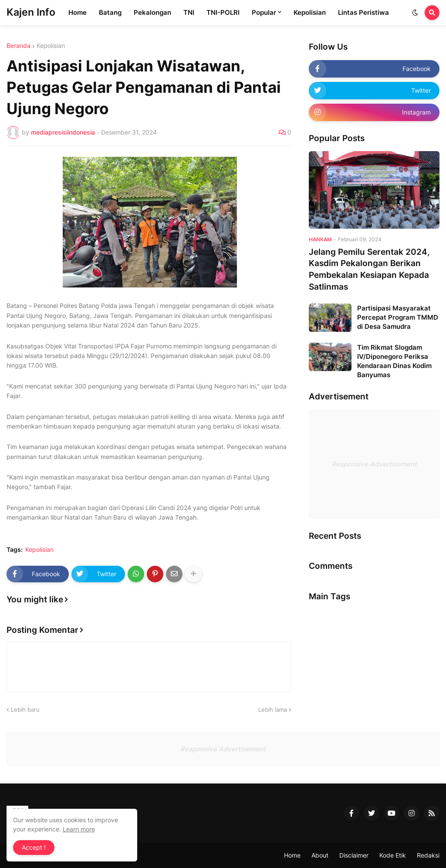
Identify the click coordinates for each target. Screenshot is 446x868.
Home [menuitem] (78, 12)
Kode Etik (393, 855)
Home (292, 855)
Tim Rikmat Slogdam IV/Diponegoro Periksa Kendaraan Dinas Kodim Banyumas (394, 361)
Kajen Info (31, 12)
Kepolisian (51, 46)
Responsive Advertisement (374, 464)
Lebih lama (273, 709)
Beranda (19, 46)
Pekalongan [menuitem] (152, 12)
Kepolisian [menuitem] (310, 12)
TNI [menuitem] (189, 12)
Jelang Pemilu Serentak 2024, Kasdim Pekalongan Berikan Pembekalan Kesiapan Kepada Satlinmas (369, 269)
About (320, 855)
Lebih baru (25, 709)
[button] (415, 13)
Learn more (79, 829)
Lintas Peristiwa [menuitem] (363, 12)
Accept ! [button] (34, 847)
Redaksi (428, 855)
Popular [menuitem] (264, 12)
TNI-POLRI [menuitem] (223, 12)
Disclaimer (354, 855)
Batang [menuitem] (110, 12)
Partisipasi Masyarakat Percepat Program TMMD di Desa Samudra (398, 317)
